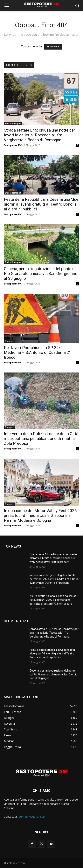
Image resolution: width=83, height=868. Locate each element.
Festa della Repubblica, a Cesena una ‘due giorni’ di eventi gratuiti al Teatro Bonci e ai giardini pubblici (41, 204)
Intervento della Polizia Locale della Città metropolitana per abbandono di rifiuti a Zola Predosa (41, 439)
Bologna (9, 341)
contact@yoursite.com (33, 817)
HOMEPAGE (53, 47)
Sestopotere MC (13, 145)
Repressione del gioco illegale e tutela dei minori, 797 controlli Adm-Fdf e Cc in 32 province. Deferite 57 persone (54, 579)
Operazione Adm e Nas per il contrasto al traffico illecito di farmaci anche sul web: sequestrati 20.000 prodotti (53, 558)
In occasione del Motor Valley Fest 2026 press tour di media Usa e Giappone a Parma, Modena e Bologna (40, 516)
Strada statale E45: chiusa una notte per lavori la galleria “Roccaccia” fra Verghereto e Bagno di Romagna (39, 135)
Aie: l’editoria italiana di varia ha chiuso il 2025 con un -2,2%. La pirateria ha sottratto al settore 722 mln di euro (54, 600)
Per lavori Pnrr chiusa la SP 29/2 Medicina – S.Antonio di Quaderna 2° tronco (37, 352)
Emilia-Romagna (13, 124)
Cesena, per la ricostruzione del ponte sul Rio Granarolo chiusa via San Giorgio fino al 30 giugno (41, 274)
